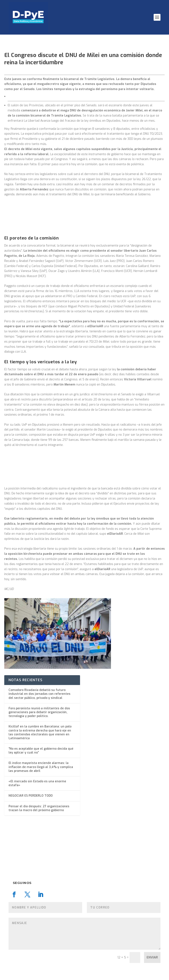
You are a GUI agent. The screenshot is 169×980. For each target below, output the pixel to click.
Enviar (152, 957)
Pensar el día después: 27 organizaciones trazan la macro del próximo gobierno (39, 808)
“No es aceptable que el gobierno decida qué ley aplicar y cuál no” (41, 751)
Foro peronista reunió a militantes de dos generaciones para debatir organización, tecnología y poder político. (39, 712)
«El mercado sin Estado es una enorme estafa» (37, 783)
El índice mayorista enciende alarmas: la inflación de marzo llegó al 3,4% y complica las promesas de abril (41, 767)
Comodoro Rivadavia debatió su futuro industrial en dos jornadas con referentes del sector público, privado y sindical (39, 694)
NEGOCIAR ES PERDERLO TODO (31, 796)
